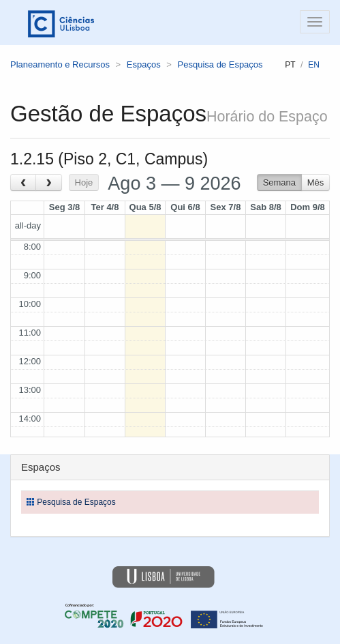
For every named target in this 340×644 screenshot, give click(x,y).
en (314, 65)
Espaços (144, 64)
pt (290, 65)
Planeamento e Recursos (60, 64)
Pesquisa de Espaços (220, 64)
